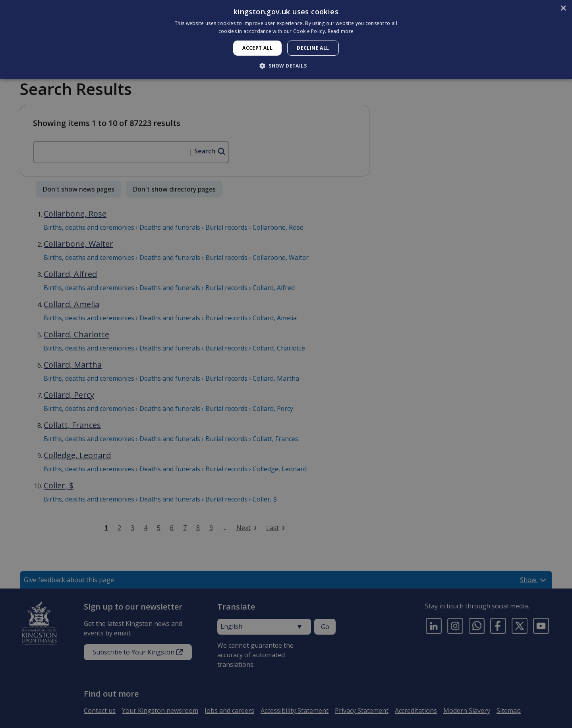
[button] (286, 66)
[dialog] (286, 40)
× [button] (563, 9)
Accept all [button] (257, 48)
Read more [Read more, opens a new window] (341, 31)
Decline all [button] (313, 48)
